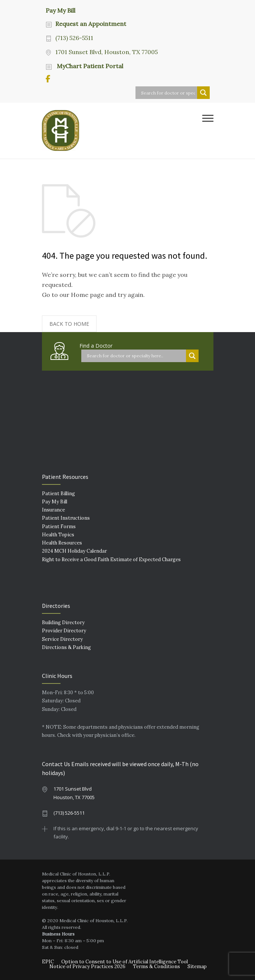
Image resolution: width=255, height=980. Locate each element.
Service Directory (62, 639)
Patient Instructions (66, 518)
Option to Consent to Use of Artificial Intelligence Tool (125, 962)
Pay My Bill (61, 10)
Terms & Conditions (156, 966)
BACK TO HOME (69, 324)
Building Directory (63, 623)
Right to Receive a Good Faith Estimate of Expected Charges (111, 559)
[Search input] (168, 93)
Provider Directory (64, 631)
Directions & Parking (66, 647)
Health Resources (62, 543)
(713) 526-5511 (74, 38)
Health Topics (58, 535)
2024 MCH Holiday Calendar (74, 551)
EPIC (48, 962)
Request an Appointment (91, 24)
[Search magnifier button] (203, 93)
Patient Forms (59, 527)
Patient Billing (58, 494)
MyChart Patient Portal (89, 66)
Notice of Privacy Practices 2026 (87, 966)
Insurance (53, 510)
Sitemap (197, 966)
